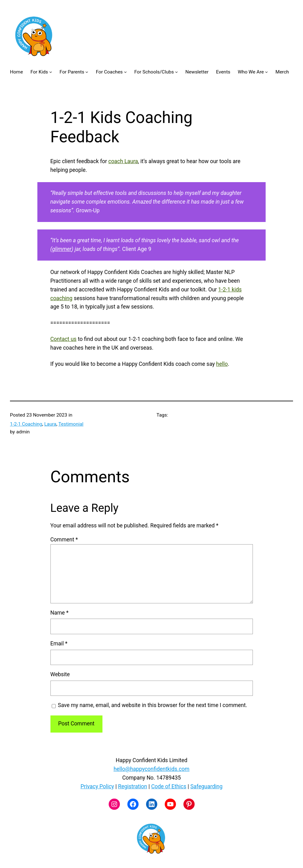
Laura (50, 424)
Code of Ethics (169, 786)
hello (222, 364)
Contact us (64, 339)
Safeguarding (206, 786)
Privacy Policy (97, 786)
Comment (64, 540)
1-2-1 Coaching (26, 424)
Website (60, 674)
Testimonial (71, 424)
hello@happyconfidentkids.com (152, 769)
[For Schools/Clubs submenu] (176, 72)
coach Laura (123, 161)
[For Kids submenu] (51, 72)
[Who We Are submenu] (266, 72)
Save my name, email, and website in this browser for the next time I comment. (153, 705)
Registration (133, 786)
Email (59, 644)
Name (59, 613)
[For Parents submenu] (87, 72)
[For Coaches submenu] (125, 72)
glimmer (62, 249)
